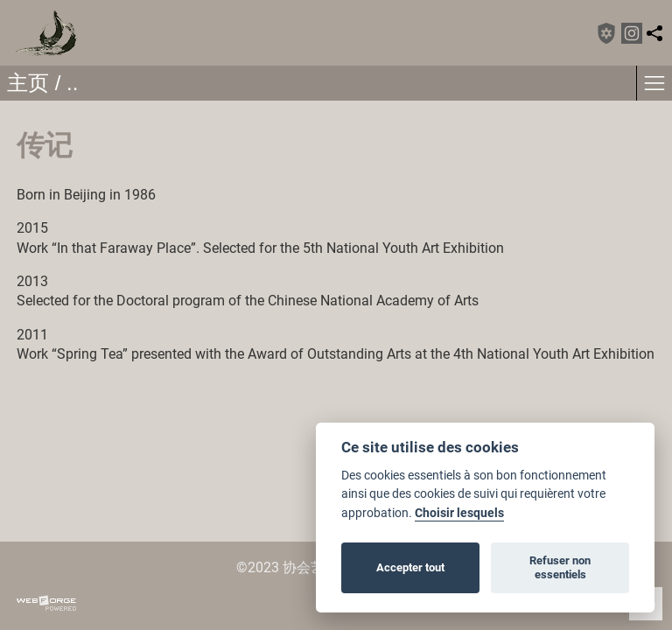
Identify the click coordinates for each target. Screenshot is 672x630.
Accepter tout (410, 567)
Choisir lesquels (459, 513)
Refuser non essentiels (560, 567)
